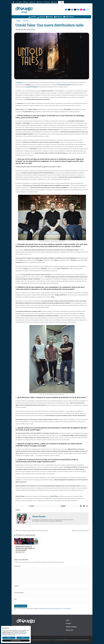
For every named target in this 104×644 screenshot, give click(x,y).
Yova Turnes (52, 640)
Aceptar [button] (23, 638)
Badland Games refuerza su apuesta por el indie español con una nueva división (25, 548)
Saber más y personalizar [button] (16, 640)
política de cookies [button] (24, 633)
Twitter (49, 501)
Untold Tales (19, 82)
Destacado (19, 21)
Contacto (68, 623)
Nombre (17, 586)
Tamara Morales (32, 30)
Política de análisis (71, 627)
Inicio (68, 620)
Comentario (18, 566)
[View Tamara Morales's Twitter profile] (29, 519)
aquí (34, 501)
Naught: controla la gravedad (81, 531)
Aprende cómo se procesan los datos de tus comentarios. (55, 609)
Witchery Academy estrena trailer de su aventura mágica (31, 531)
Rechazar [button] (9, 638)
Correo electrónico (19, 593)
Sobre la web (70, 630)
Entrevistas (26, 21)
